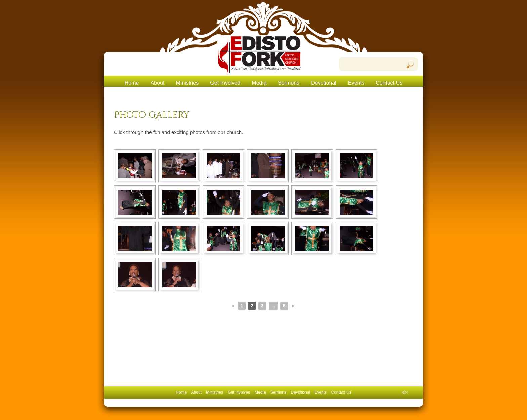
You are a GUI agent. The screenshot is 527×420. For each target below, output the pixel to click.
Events (356, 83)
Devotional (324, 83)
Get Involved (225, 83)
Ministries (188, 83)
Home (132, 83)
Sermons (289, 83)
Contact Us (389, 83)
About (158, 83)
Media (259, 83)
